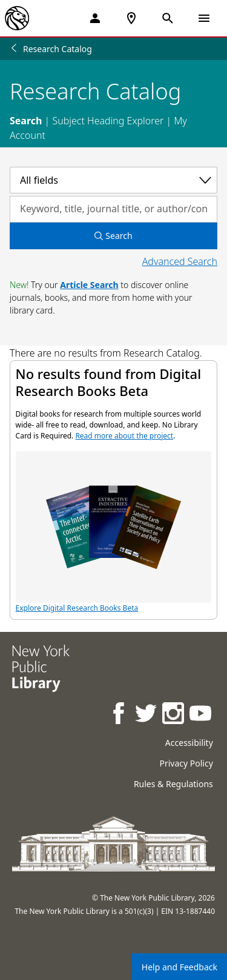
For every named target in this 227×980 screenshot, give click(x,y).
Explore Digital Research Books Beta (114, 532)
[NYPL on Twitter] (147, 715)
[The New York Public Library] (17, 18)
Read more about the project (124, 436)
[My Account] (95, 18)
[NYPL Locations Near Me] (131, 18)
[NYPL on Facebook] (120, 715)
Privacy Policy (186, 763)
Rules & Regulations (173, 784)
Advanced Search (180, 261)
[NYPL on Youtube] (201, 715)
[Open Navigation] (204, 18)
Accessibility (189, 743)
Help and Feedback (179, 967)
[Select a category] (113, 180)
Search (26, 121)
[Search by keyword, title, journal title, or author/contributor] (113, 209)
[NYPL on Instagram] (174, 715)
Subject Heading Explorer (108, 121)
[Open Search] (168, 18)
